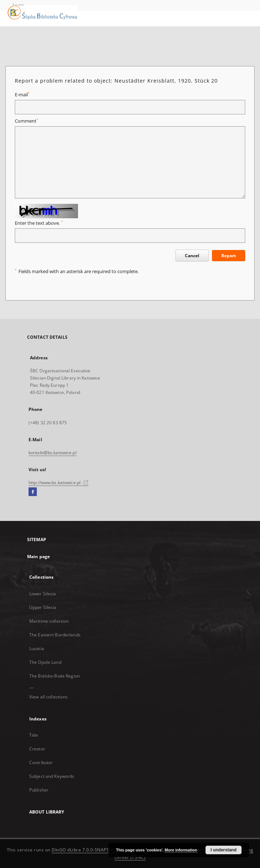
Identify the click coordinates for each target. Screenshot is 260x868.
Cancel (192, 256)
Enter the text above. (39, 223)
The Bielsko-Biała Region (55, 676)
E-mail (22, 95)
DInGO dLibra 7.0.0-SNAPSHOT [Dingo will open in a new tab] (85, 850)
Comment (27, 121)
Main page (38, 556)
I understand (224, 850)
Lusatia (37, 648)
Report (229, 256)
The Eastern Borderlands (55, 635)
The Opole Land (45, 662)
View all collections (48, 697)
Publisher (39, 790)
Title (34, 735)
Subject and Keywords (52, 776)
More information (181, 850)
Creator (37, 749)
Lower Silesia (43, 594)
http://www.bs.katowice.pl (58, 483)
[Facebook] (33, 492)
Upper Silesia (43, 607)
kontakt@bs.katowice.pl (53, 453)
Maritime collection (49, 621)
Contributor (41, 762)
